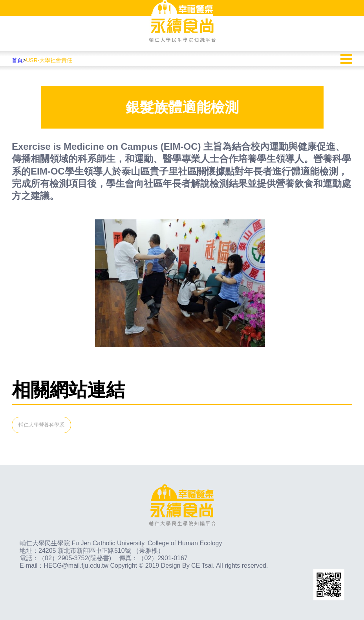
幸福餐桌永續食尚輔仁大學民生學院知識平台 (182, 22)
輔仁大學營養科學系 (41, 425)
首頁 (17, 60)
